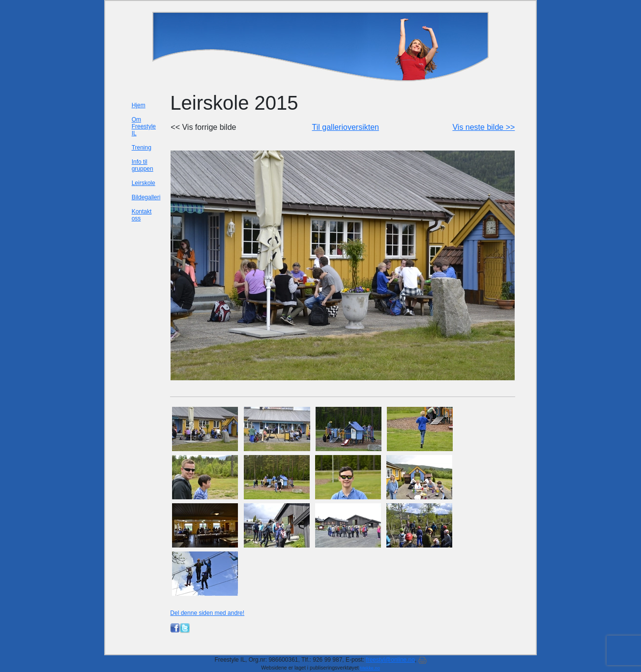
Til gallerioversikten (346, 127)
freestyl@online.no (390, 660)
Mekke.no (370, 668)
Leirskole (144, 183)
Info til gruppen (143, 165)
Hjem (139, 105)
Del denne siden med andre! (207, 613)
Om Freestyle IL (144, 126)
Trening (142, 148)
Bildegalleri (146, 197)
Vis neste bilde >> (483, 127)
